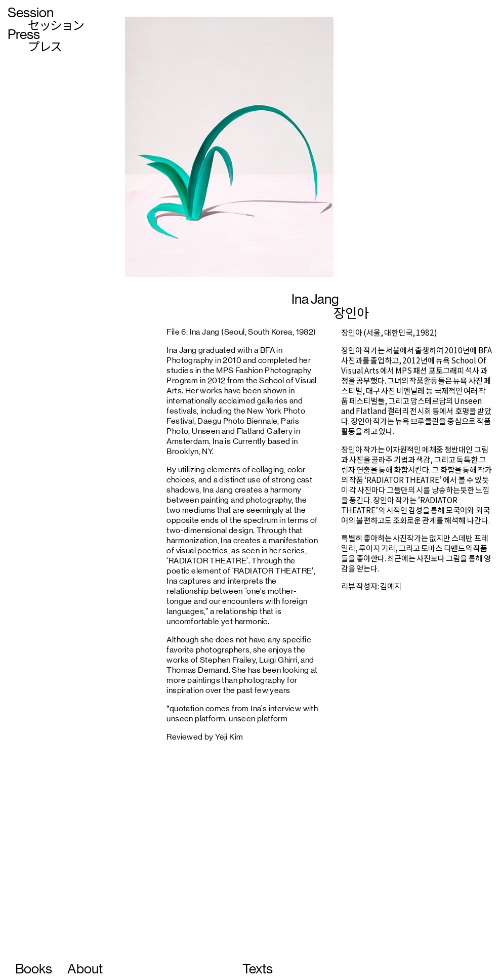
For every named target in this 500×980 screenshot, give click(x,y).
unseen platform (258, 719)
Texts (258, 969)
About (85, 969)
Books (34, 969)
